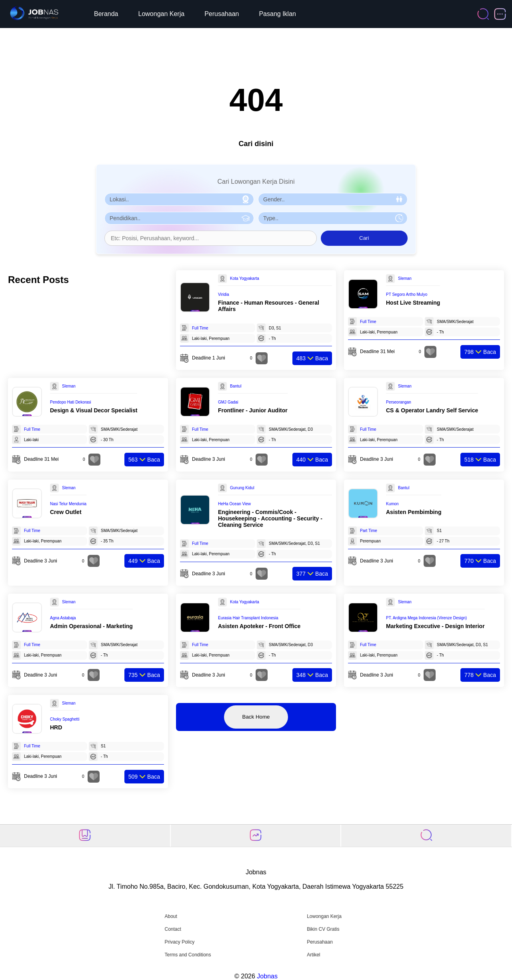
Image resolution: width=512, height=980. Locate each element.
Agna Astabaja (63, 618)
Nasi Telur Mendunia (68, 504)
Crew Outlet (66, 512)
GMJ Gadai (228, 402)
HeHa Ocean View (234, 504)
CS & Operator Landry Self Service (432, 410)
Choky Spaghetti (65, 719)
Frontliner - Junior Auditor (253, 410)
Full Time (200, 328)
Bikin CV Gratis (323, 929)
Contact (173, 929)
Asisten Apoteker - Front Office (259, 626)
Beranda (106, 14)
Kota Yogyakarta (245, 278)
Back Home (256, 717)
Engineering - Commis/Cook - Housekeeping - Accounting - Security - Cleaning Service (270, 518)
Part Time (369, 531)
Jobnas (267, 976)
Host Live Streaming (413, 303)
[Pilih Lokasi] (179, 199)
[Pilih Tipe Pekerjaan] (333, 218)
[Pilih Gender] (333, 199)
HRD (56, 727)
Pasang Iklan (277, 14)
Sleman (405, 278)
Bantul (236, 386)
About (171, 916)
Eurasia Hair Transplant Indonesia (248, 618)
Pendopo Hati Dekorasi (71, 402)
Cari (364, 238)
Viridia (224, 294)
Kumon (392, 504)
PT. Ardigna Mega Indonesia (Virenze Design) (426, 618)
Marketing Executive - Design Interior (435, 626)
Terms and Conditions (188, 955)
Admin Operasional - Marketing (91, 626)
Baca (312, 358)
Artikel (313, 955)
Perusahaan (222, 14)
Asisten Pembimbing (414, 512)
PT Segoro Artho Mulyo (407, 294)
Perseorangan (399, 402)
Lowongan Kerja (162, 14)
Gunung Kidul (242, 488)
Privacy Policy (179, 942)
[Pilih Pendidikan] (179, 218)
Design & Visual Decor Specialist (94, 410)
